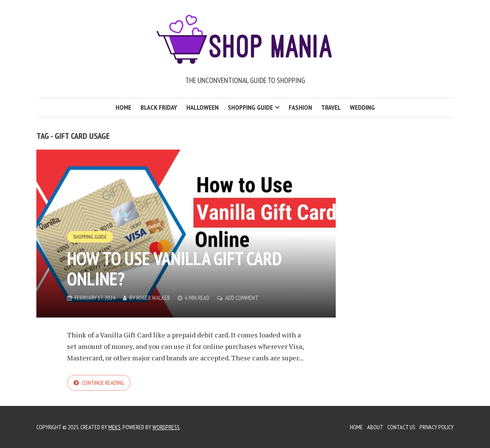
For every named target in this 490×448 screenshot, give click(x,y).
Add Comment (242, 298)
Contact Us (401, 427)
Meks (114, 427)
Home (123, 107)
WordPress (166, 427)
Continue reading (103, 383)
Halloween (203, 107)
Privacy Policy (437, 427)
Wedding (362, 107)
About (375, 427)
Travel (331, 107)
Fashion (300, 107)
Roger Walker (153, 298)
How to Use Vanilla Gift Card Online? (174, 268)
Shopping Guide (250, 107)
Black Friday (159, 107)
